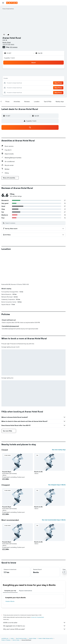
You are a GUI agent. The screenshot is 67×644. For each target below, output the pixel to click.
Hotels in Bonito (10, 601)
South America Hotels (21, 638)
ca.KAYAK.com (5, 638)
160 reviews (14, 47)
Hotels (12, 638)
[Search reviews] (35, 223)
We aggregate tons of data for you (34, 626)
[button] (3, 3)
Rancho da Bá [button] (38, 472)
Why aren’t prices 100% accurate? (34, 629)
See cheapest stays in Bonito (57, 485)
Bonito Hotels (16, 640)
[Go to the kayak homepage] (12, 3)
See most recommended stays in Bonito (54, 520)
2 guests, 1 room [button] (9, 58)
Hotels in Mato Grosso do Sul (46, 638)
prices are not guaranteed (37, 617)
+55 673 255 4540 (8, 45)
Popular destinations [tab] (26, 591)
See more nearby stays (59, 450)
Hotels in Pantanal (6, 640)
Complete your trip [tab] (10, 591)
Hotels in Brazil (33, 638)
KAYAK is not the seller (34, 623)
